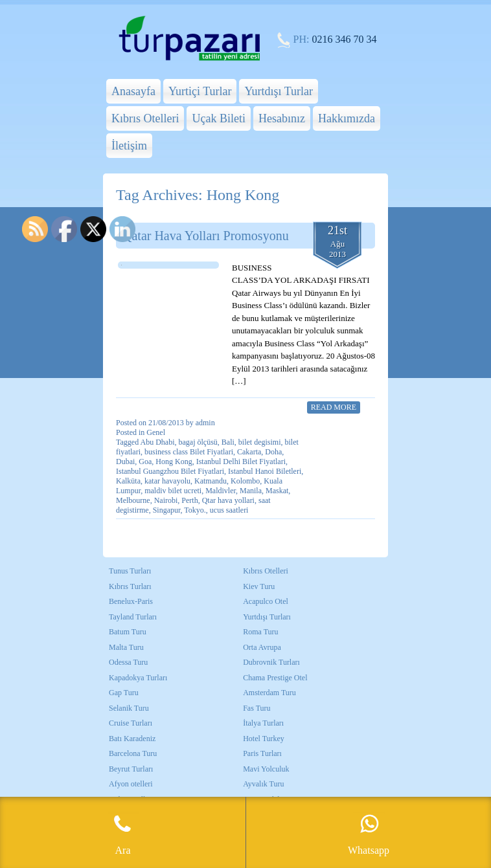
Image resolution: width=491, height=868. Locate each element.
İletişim (129, 146)
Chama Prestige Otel (275, 678)
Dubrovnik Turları (271, 662)
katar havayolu (167, 481)
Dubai (125, 462)
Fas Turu (257, 708)
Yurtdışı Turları (267, 617)
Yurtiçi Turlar (200, 91)
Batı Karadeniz (132, 739)
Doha (273, 452)
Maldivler (221, 491)
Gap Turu (124, 693)
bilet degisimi (260, 442)
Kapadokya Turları (138, 678)
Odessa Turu (128, 662)
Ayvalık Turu (263, 784)
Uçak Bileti (218, 118)
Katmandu (211, 481)
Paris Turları (262, 753)
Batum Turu (128, 632)
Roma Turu (260, 632)
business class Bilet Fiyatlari (189, 452)
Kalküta (128, 481)
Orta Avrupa (262, 647)
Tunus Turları (130, 571)
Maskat (277, 491)
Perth (189, 500)
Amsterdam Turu (269, 693)
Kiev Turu (259, 586)
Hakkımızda (347, 118)
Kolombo (245, 481)
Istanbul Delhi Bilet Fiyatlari (241, 462)
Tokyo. (195, 510)
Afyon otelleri (131, 784)
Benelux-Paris (131, 601)
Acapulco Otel (266, 601)
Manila (251, 491)
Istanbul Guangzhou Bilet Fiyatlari (170, 471)
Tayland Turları (133, 617)
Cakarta (249, 452)
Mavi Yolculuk (266, 769)
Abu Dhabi (158, 442)
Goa (145, 462)
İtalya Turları (263, 723)
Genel (156, 432)
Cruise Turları (131, 723)
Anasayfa (133, 91)
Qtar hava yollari (228, 500)
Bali (228, 442)
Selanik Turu (129, 708)
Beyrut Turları (131, 769)
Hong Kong (174, 462)
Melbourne (133, 500)
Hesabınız (282, 118)
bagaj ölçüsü (198, 442)
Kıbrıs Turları (130, 586)
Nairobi (166, 500)
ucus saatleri (229, 510)
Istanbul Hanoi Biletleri (265, 471)
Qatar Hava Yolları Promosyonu (206, 236)
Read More (334, 407)
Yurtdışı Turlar (279, 91)
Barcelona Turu (133, 753)
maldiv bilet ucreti (173, 491)
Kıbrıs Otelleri (145, 118)
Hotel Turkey (264, 739)
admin (205, 423)
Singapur (167, 510)
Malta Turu (126, 647)
